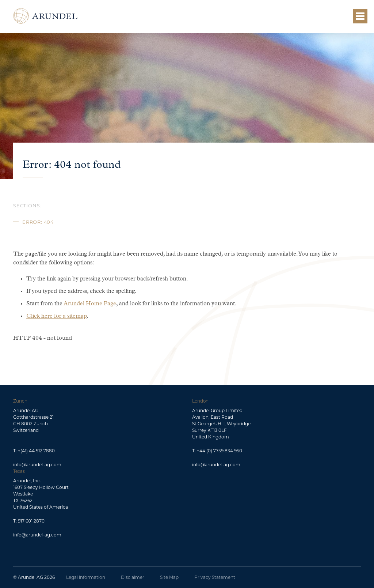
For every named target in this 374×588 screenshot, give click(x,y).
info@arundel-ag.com (37, 465)
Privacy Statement (215, 577)
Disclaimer (133, 577)
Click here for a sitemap (56, 316)
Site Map (169, 577)
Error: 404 (38, 222)
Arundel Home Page (90, 304)
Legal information (86, 577)
